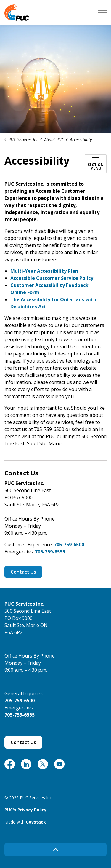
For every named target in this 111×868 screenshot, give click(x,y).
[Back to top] (55, 849)
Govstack (36, 822)
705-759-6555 (50, 552)
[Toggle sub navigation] (96, 164)
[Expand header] (102, 13)
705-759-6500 (69, 545)
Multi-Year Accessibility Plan (44, 271)
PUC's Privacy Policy (25, 810)
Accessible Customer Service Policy (52, 278)
